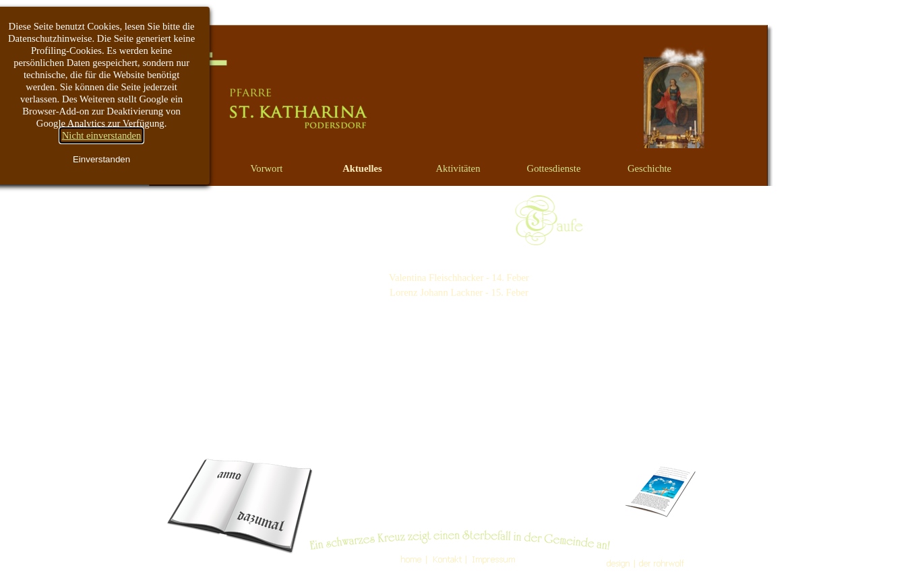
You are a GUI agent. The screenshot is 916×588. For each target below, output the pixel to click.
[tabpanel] (459, 277)
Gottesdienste (554, 168)
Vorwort (267, 168)
